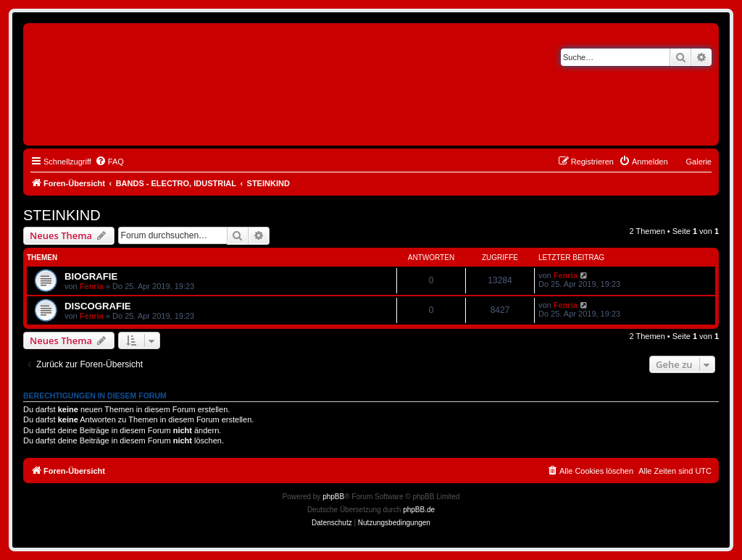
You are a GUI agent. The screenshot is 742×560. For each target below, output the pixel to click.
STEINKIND (62, 215)
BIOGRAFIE (91, 276)
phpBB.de (419, 510)
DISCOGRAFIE (98, 306)
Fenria (92, 286)
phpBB (333, 497)
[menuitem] (109, 162)
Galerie (699, 162)
